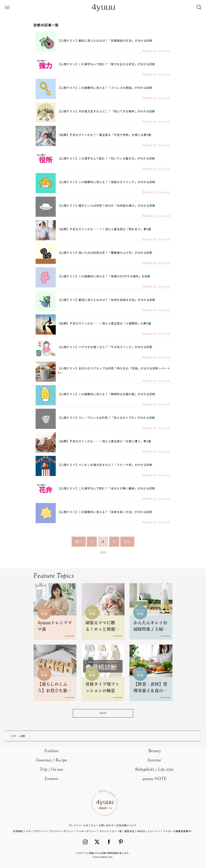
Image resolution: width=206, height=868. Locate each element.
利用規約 (18, 831)
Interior (154, 761)
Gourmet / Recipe (52, 761)
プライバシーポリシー (61, 831)
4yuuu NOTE (154, 779)
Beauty (155, 751)
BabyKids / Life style (154, 770)
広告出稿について (126, 825)
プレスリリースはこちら (82, 825)
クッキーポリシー (86, 831)
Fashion (52, 751)
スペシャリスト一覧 (111, 831)
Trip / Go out (52, 770)
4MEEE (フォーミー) (149, 831)
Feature (51, 779)
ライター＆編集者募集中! (177, 831)
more (103, 713)
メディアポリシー (36, 831)
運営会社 (129, 831)
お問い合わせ (106, 825)
